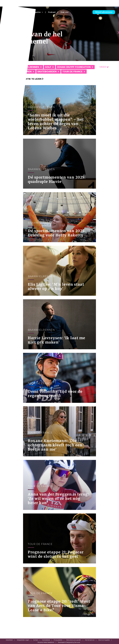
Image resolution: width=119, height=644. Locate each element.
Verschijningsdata (104, 640)
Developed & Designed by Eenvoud (69, 642)
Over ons (64, 12)
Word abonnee (104, 12)
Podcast (52, 12)
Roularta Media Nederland (46, 642)
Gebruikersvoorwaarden (74, 640)
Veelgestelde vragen (23, 640)
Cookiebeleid (46, 640)
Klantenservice (90, 640)
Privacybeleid (58, 640)
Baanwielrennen (28, 67)
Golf (48, 67)
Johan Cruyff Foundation (74, 67)
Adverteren (9, 640)
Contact (36, 640)
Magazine (36, 12)
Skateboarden (47, 72)
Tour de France (72, 72)
